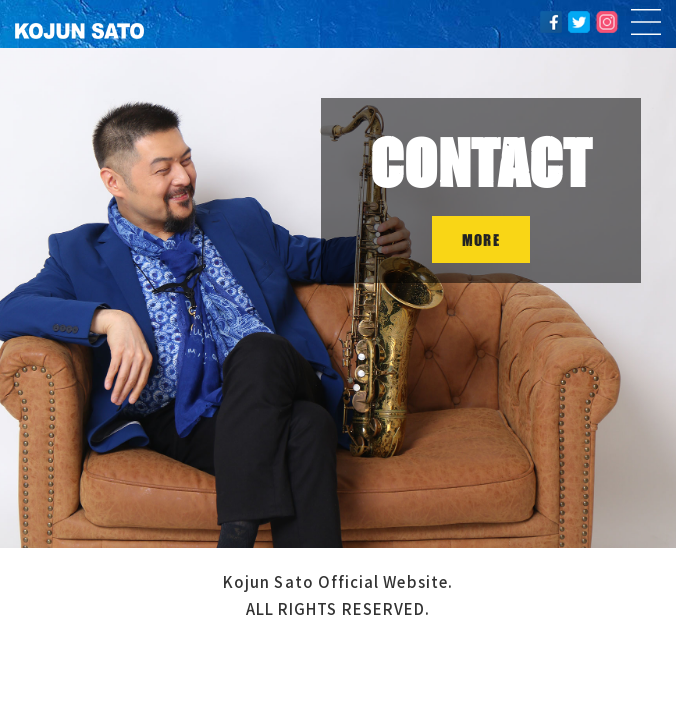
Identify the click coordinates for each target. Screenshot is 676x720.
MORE (480, 239)
